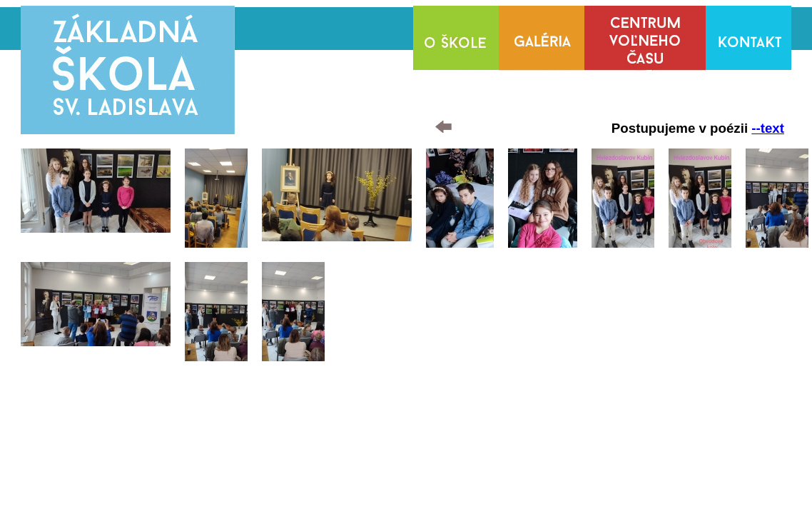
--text (768, 128)
